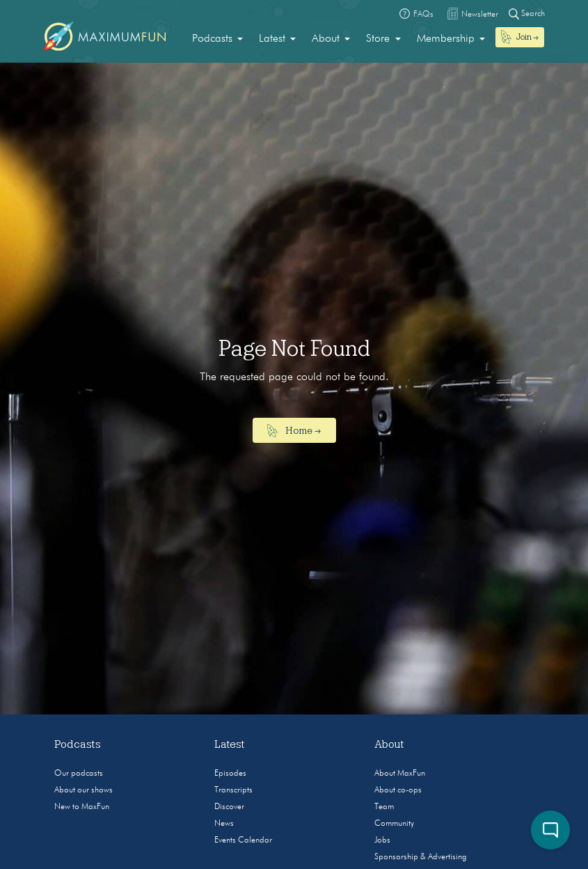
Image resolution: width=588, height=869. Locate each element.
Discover (229, 807)
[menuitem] (217, 39)
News (224, 824)
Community (394, 824)
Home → (294, 431)
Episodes (230, 774)
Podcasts (212, 39)
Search (527, 14)
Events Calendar (243, 840)
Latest (272, 39)
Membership (446, 39)
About (326, 39)
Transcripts (233, 790)
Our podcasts (79, 774)
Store (378, 39)
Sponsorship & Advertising (421, 857)
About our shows (84, 790)
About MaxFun (400, 774)
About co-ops (398, 790)
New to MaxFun (82, 807)
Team (384, 807)
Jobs (382, 840)
